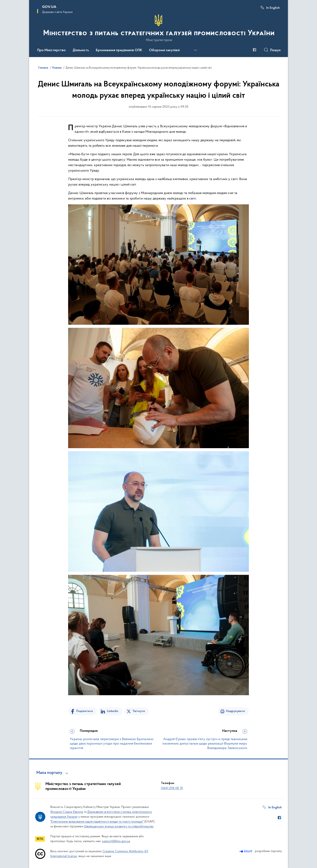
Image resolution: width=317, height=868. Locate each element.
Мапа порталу (49, 773)
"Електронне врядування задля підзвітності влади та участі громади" (97, 822)
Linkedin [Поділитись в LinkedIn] (113, 711)
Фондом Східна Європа (67, 812)
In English (273, 8)
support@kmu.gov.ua (116, 841)
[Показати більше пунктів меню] (195, 50)
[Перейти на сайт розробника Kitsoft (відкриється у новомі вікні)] (246, 851)
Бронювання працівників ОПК (119, 50)
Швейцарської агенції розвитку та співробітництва (119, 827)
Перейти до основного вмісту (3, 3)
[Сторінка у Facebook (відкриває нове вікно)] (255, 50)
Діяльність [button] (81, 50)
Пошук (275, 50)
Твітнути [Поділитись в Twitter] (139, 711)
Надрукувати (235, 711)
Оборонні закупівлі (164, 50)
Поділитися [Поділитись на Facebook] (85, 711)
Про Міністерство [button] (51, 50)
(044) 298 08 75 (172, 788)
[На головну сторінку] (158, 28)
